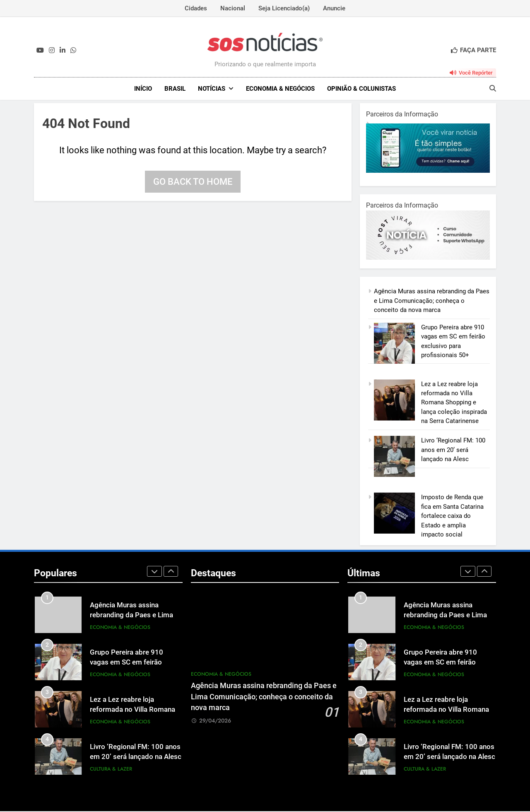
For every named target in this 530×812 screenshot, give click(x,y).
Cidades (196, 8)
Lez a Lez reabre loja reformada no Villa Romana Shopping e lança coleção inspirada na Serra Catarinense (454, 404)
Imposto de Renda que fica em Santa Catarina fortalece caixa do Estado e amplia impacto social (452, 517)
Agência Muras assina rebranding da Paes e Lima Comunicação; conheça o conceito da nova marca (432, 301)
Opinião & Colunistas (361, 89)
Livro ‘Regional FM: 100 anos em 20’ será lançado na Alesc (453, 451)
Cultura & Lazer (111, 770)
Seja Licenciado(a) (284, 8)
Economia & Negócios (280, 89)
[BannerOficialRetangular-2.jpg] (428, 259)
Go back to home (193, 182)
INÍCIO (143, 89)
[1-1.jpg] (428, 172)
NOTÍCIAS (212, 89)
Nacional (233, 8)
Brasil (175, 89)
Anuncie (334, 8)
